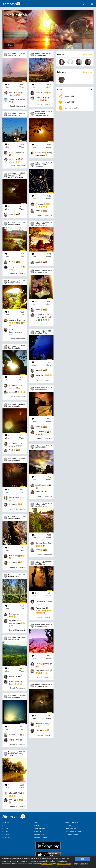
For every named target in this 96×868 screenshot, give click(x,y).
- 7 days (5, 831)
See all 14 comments (17, 630)
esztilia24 (13, 392)
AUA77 (12, 152)
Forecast (6, 822)
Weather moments (41, 837)
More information (81, 864)
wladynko (40, 153)
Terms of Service (64, 864)
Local (88, 46)
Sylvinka (39, 204)
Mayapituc (13, 267)
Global (78, 46)
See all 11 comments (17, 509)
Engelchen (40, 670)
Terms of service (71, 822)
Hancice (39, 543)
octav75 (39, 92)
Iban (11, 556)
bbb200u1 (13, 385)
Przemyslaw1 (41, 601)
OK (82, 859)
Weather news (39, 834)
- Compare (6, 837)
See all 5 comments (18, 166)
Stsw (37, 664)
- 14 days (6, 834)
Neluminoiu (13, 53)
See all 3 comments (44, 216)
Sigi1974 (12, 620)
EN (85, 4)
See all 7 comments (18, 688)
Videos (36, 825)
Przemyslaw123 (15, 681)
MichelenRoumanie (17, 320)
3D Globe (37, 831)
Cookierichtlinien (71, 834)
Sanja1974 (13, 92)
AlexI (11, 214)
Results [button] (60, 90)
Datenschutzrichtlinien (73, 831)
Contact (68, 825)
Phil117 (12, 329)
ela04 (11, 800)
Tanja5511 (40, 314)
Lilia (10, 793)
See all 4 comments (18, 273)
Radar (36, 822)
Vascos (12, 497)
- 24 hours (6, 825)
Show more (87, 54)
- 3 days (6, 828)
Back (10, 45)
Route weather (39, 828)
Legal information (71, 828)
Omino (12, 99)
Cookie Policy (47, 864)
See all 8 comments (18, 106)
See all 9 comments (18, 339)
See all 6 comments (44, 735)
